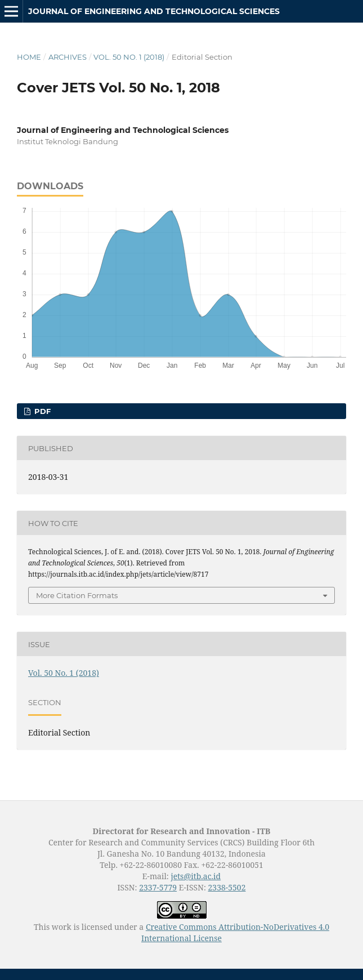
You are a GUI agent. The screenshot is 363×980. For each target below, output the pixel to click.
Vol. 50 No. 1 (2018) (129, 57)
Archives (68, 57)
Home (29, 57)
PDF (41, 411)
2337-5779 (158, 887)
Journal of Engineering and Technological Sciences (154, 11)
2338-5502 (227, 887)
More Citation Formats (77, 595)
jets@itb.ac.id (196, 876)
